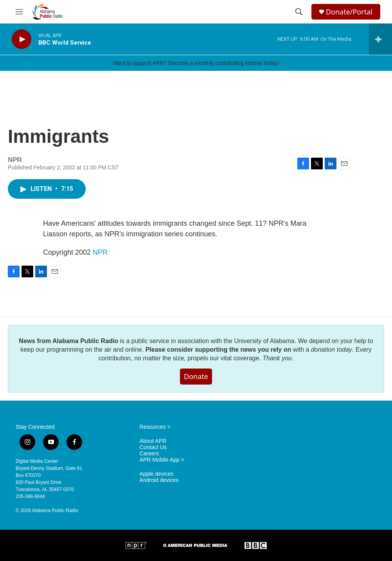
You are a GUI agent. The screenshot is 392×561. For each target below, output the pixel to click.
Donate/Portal (349, 12)
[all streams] (380, 39)
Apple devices (157, 474)
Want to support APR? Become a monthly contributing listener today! (196, 63)
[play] (22, 39)
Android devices (159, 480)
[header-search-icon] (299, 12)
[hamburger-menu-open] (19, 12)
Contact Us (153, 447)
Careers (149, 454)
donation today (332, 350)
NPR (100, 252)
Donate (196, 376)
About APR (153, 441)
